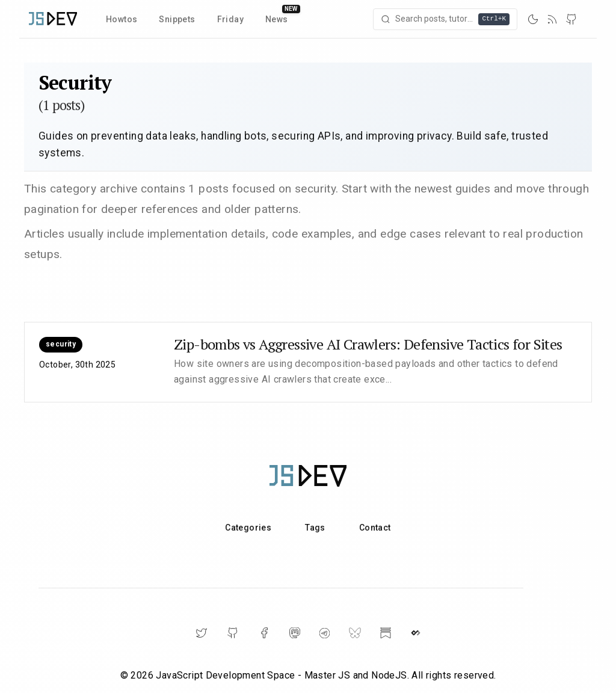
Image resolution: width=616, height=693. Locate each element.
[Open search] (445, 19)
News (277, 19)
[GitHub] (571, 19)
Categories (248, 528)
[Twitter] (202, 633)
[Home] (53, 19)
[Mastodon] (295, 633)
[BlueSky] (355, 633)
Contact (375, 528)
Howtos (122, 19)
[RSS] (552, 19)
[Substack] (386, 633)
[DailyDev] (416, 633)
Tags (315, 528)
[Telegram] (325, 633)
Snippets (177, 19)
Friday (230, 19)
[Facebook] (264, 633)
